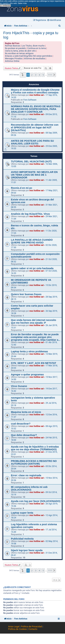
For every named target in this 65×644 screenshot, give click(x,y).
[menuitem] (54, 20)
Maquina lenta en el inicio (26, 412)
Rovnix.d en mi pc (22, 188)
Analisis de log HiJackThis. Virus (30, 214)
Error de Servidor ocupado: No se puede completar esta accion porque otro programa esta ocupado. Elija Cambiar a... (36, 337)
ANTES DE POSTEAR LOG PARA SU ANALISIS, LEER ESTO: (32, 142)
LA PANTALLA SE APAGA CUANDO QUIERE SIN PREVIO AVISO (32, 241)
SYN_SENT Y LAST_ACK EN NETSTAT (34, 363)
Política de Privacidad (32, 627)
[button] (23, 75)
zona (23, 9)
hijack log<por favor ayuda (27, 550)
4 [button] (39, 75)
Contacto (33, 629)
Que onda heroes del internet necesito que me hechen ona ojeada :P (34, 321)
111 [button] (50, 75)
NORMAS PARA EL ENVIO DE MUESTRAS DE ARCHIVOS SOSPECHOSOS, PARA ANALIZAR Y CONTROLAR (36, 109)
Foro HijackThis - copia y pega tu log (31, 35)
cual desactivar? (21, 424)
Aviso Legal (14, 627)
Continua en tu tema (37, 48)
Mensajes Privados (14, 59)
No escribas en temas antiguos (19, 53)
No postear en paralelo (15, 48)
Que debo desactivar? (24, 435)
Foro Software (30, 100)
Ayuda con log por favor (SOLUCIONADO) (36, 501)
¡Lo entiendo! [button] (5, 6)
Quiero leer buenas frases (26, 294)
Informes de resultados (35, 59)
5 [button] (43, 75)
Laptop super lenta (22, 513)
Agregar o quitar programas (27, 374)
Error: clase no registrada (26, 475)
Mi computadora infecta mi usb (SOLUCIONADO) (29, 488)
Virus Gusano (19, 386)
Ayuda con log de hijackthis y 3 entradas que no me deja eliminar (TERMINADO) (35, 448)
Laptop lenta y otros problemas (29, 351)
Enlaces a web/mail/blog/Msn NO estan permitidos (28, 56)
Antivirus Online (12, 61)
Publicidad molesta (22, 539)
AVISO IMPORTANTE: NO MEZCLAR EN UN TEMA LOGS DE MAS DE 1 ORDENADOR (34, 175)
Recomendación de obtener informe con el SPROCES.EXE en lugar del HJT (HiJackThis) (35, 128)
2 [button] (32, 75)
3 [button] (36, 75)
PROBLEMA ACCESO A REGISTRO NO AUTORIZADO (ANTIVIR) (34, 462)
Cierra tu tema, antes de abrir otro (20, 51)
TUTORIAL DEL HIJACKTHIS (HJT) (31, 161)
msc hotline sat (37, 95)
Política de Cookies (18, 629)
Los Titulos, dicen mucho (33, 46)
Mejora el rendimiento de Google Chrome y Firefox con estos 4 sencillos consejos (35, 91)
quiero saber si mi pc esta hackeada (32, 268)
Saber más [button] (22, 3)
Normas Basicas (13, 46)
